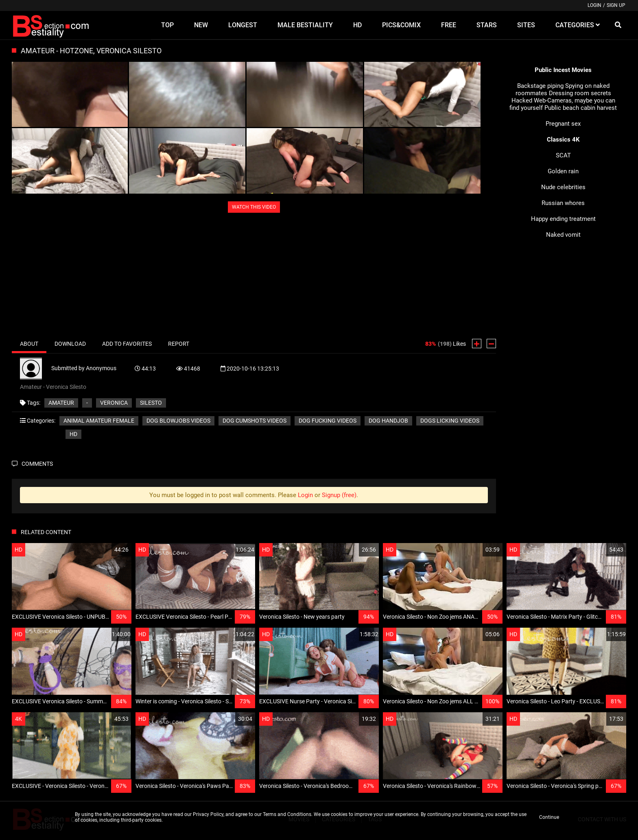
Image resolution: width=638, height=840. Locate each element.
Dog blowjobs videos (178, 421)
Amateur (61, 403)
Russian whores (563, 203)
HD (73, 434)
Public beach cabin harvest (581, 108)
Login (594, 5)
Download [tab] (70, 344)
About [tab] (29, 344)
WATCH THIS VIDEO (254, 207)
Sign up (616, 5)
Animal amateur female (99, 421)
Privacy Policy (208, 814)
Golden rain (563, 171)
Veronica (114, 403)
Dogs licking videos (450, 421)
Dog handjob (388, 421)
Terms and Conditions (287, 814)
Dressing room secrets (580, 93)
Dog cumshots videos (255, 421)
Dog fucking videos (328, 421)
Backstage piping (540, 86)
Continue (549, 817)
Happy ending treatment (563, 219)
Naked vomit (563, 235)
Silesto (151, 403)
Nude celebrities (563, 187)
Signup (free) (339, 495)
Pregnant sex (563, 124)
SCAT (563, 155)
